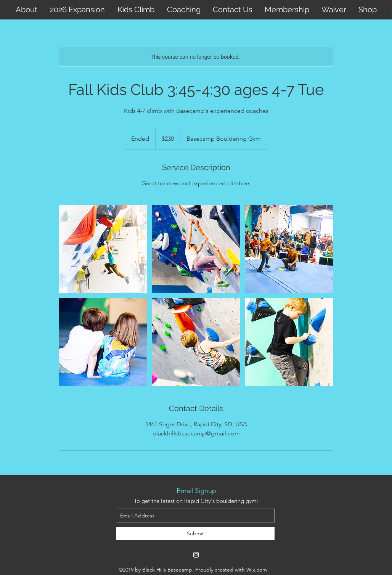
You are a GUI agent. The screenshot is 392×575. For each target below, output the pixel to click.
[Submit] (195, 534)
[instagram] (196, 555)
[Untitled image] (103, 249)
